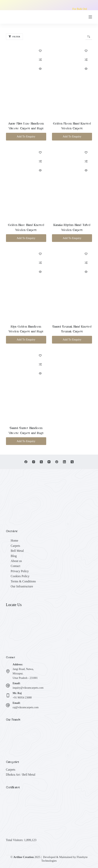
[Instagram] (34, 462)
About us (16, 561)
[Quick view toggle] (40, 69)
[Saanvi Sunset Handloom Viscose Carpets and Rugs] (26, 385)
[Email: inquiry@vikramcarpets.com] (8, 686)
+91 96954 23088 (22, 698)
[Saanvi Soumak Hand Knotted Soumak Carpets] (72, 283)
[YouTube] (49, 462)
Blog (14, 556)
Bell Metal (17, 551)
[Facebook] (26, 462)
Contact (16, 566)
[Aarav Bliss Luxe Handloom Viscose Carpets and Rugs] (26, 80)
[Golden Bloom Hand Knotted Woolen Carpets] (72, 80)
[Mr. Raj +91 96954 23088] (8, 695)
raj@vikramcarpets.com (26, 707)
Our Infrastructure (22, 586)
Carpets (15, 546)
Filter (14, 37)
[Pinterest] (57, 462)
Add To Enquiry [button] (26, 136)
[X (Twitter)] (41, 462)
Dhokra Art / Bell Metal (21, 775)
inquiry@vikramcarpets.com (28, 688)
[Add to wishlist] (40, 51)
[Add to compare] (40, 60)
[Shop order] (89, 37)
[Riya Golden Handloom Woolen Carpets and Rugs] (26, 283)
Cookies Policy (20, 576)
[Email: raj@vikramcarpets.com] (8, 705)
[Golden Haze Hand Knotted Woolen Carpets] (26, 182)
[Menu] (90, 17)
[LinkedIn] (64, 462)
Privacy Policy (20, 571)
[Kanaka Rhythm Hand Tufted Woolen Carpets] (72, 182)
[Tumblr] (72, 462)
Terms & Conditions (23, 581)
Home (15, 541)
